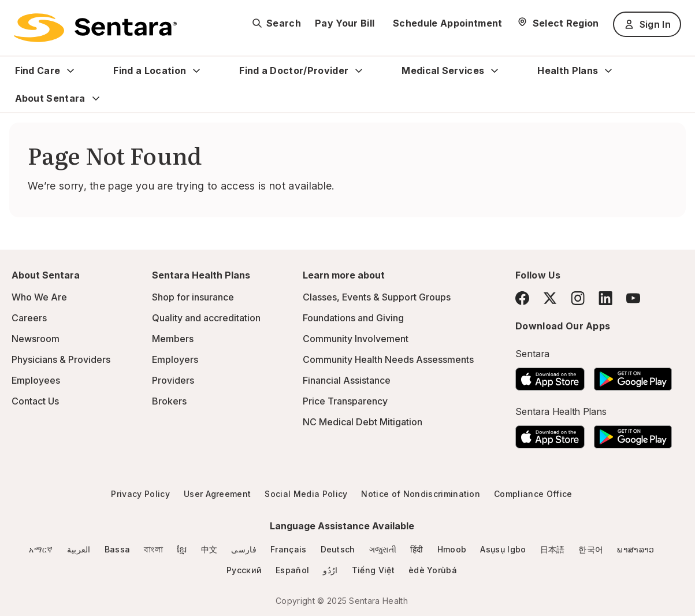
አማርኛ (41, 549)
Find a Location (150, 70)
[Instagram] (578, 298)
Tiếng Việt (373, 570)
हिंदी (417, 549)
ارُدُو (330, 570)
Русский (244, 570)
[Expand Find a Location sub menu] (196, 70)
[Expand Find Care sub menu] (70, 70)
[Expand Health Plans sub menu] (608, 70)
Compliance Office (533, 494)
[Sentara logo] (95, 28)
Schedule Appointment (447, 23)
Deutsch (338, 549)
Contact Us (35, 401)
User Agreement (217, 494)
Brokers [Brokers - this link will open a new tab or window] (169, 401)
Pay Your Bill (345, 23)
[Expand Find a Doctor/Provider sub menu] (359, 70)
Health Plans (568, 70)
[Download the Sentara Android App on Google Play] (633, 376)
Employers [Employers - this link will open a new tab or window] (175, 359)
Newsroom (36, 339)
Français (289, 549)
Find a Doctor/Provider (294, 70)
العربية (79, 549)
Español (292, 570)
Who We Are (39, 297)
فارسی (244, 549)
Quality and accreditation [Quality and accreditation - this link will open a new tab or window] (206, 318)
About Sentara (50, 98)
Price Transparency (345, 401)
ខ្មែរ (182, 549)
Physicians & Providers (61, 359)
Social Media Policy (306, 494)
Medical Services (443, 70)
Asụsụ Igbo (503, 549)
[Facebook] (522, 298)
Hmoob (452, 549)
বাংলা (153, 549)
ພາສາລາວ (635, 549)
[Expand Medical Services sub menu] (495, 70)
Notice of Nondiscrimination (421, 494)
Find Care (38, 70)
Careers (29, 318)
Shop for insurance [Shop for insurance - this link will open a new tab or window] (193, 297)
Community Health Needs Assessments (388, 359)
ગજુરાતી (383, 549)
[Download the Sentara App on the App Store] (550, 376)
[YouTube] (633, 298)
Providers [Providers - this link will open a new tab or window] (173, 380)
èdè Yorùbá (433, 570)
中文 (209, 549)
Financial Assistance (347, 380)
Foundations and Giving (353, 318)
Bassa (118, 549)
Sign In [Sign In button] (647, 24)
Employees (36, 380)
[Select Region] (558, 23)
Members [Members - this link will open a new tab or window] (173, 339)
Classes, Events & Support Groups (377, 297)
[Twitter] (550, 298)
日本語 (553, 549)
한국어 (591, 549)
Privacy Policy (140, 494)
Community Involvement (356, 339)
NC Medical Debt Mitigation (363, 422)
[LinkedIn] (605, 298)
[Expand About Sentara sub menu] (96, 98)
